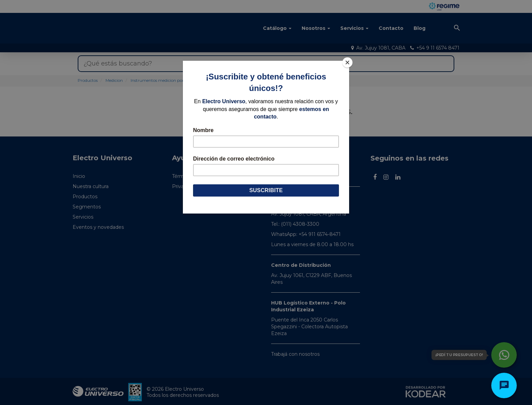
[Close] (347, 62)
